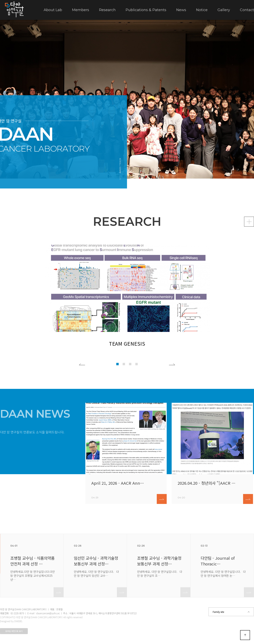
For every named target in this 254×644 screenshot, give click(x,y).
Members (81, 10)
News (181, 10)
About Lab (53, 10)
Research (107, 10)
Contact (247, 10)
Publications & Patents (146, 10)
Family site (231, 612)
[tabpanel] (127, 99)
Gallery (224, 10)
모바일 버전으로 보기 (14, 631)
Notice (202, 10)
